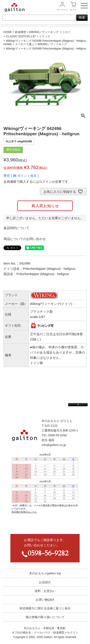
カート (73, 10)
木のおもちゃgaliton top (45, 573)
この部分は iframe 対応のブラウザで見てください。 (45, 490)
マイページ (62, 10)
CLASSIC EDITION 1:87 (21, 36)
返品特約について (16, 228)
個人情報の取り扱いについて (45, 617)
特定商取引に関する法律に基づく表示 (45, 608)
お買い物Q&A (45, 600)
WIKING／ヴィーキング (52, 44)
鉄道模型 (21, 32)
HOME (8, 32)
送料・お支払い (45, 591)
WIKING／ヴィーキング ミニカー (50, 32)
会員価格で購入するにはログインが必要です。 (37, 182)
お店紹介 (45, 582)
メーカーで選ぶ (25, 44)
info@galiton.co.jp (54, 445)
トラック (45, 36)
